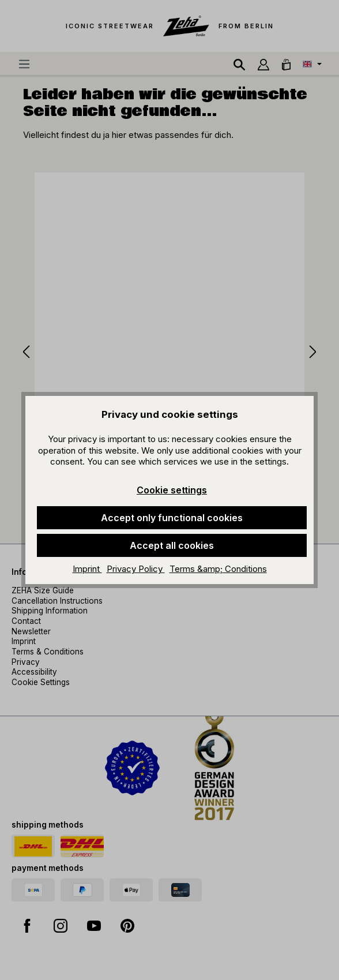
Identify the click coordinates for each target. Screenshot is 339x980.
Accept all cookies (172, 545)
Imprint (87, 569)
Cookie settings (172, 490)
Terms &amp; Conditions (218, 569)
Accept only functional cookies (172, 518)
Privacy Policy (136, 569)
